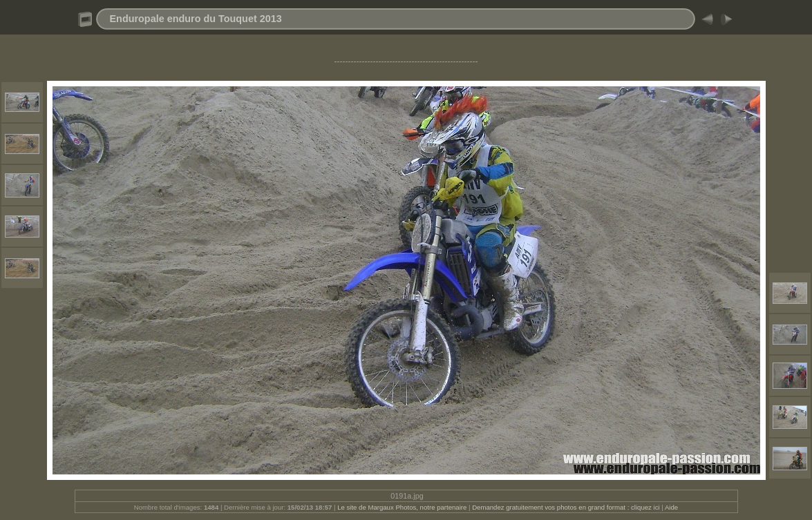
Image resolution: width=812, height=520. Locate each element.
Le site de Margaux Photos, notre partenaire (403, 507)
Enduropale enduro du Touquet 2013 (196, 19)
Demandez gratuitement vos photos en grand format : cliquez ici (567, 507)
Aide (671, 507)
